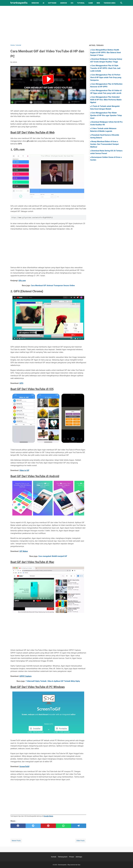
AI (43, 3)
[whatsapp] (63, 826)
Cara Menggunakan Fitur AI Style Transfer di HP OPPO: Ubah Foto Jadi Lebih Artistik (105, 68)
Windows (35, 3)
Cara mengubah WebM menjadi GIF (53, 556)
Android (64, 3)
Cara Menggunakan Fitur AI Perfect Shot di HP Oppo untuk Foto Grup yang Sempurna (106, 77)
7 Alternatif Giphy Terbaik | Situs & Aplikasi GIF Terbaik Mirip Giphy (53, 681)
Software (52, 3)
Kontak (54, 857)
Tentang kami (63, 857)
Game (91, 3)
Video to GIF (24, 470)
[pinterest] (48, 826)
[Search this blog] (121, 3)
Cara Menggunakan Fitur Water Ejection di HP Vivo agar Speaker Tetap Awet (106, 115)
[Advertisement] (67, 25)
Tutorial (81, 3)
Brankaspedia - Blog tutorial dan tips (69, 865)
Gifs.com (22, 281)
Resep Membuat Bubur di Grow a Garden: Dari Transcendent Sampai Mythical (104, 144)
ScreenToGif (24, 767)
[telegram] (79, 826)
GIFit (21, 383)
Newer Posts (16, 841)
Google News (48, 816)
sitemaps (79, 857)
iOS (72, 3)
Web (98, 3)
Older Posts (80, 841)
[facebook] (18, 826)
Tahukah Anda (110, 3)
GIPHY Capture (25, 676)
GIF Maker (24, 551)
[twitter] (33, 826)
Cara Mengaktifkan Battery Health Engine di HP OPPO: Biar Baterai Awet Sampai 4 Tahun (106, 53)
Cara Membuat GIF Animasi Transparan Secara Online (53, 285)
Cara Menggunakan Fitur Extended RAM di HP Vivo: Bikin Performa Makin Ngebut (106, 100)
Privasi (71, 857)
